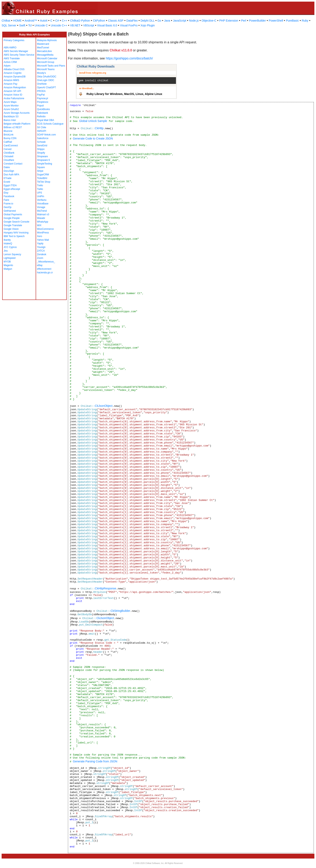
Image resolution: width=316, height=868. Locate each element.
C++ (64, 21)
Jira (6, 251)
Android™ (31, 21)
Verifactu (42, 200)
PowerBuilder (257, 21)
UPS (40, 193)
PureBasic (292, 21)
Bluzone (8, 131)
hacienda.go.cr (45, 273)
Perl (244, 21)
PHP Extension (229, 21)
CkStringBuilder (120, 611)
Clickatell (8, 156)
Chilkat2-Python (80, 21)
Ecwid (7, 182)
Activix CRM (10, 62)
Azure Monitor (11, 106)
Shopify (41, 153)
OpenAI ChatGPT (47, 87)
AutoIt (44, 21)
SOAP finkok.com (47, 135)
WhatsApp (43, 222)
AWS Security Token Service (19, 55)
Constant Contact (13, 164)
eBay (40, 265)
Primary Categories (14, 40)
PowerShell (276, 21)
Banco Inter (10, 120)
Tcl (30, 25)
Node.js (194, 21)
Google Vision (11, 229)
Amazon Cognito (13, 73)
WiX (39, 225)
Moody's (42, 73)
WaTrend (42, 211)
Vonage (41, 207)
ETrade (8, 178)
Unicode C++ (59, 25)
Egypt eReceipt (12, 189)
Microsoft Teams (46, 69)
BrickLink (9, 135)
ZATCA (41, 251)
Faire (6, 200)
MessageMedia (45, 55)
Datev (7, 167)
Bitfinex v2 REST (13, 127)
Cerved (8, 149)
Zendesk (42, 254)
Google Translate (13, 225)
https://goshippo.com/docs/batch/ (129, 58)
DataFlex (132, 21)
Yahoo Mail (43, 240)
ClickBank (9, 153)
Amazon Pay (10, 84)
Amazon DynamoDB (15, 77)
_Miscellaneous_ (46, 262)
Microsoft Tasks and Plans (51, 66)
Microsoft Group (46, 62)
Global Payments (13, 214)
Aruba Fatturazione (14, 98)
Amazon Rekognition (15, 87)
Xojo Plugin (148, 25)
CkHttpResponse (106, 588)
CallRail (8, 142)
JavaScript (180, 21)
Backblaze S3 (11, 117)
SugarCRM (43, 175)
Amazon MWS (11, 80)
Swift (22, 25)
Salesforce (43, 138)
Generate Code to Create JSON (93, 138)
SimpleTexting (45, 164)
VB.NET (75, 25)
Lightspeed (10, 258)
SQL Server (9, 25)
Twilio (40, 189)
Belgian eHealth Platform (17, 124)
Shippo (41, 149)
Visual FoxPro (129, 25)
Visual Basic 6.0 (107, 25)
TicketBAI (42, 178)
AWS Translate (12, 58)
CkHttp (99, 128)
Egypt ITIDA (10, 185)
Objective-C (209, 21)
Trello (40, 185)
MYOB (7, 262)
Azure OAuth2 (11, 109)
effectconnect (44, 269)
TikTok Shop (44, 182)
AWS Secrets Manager (16, 51)
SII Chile (42, 127)
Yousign (41, 247)
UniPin (41, 196)
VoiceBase (43, 204)
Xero (40, 236)
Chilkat (6, 21)
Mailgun (8, 269)
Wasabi (41, 218)
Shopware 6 (44, 160)
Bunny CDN (10, 138)
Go (159, 21)
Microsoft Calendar (47, 58)
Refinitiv (41, 117)
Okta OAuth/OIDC (47, 77)
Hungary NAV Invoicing (16, 233)
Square (41, 167)
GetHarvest (10, 211)
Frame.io (8, 204)
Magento (8, 265)
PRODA (41, 91)
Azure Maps (10, 102)
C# (57, 21)
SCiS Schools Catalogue (50, 124)
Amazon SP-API (12, 91)
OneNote (42, 84)
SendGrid (42, 146)
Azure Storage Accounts (17, 113)
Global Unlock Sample (93, 121)
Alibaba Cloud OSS (14, 69)
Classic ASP (116, 21)
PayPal (41, 95)
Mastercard (43, 44)
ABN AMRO (10, 48)
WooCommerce (45, 229)
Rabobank (43, 113)
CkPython (99, 21)
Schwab (41, 142)
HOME (17, 21)
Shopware (43, 156)
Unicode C (41, 25)
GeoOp (8, 207)
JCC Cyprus (10, 247)
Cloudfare (9, 160)
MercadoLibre (44, 51)
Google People (12, 218)
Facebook (9, 196)
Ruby (305, 21)
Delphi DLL (147, 21)
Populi (40, 106)
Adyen (7, 66)
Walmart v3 (43, 214)
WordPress (43, 233)
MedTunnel (43, 48)
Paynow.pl (43, 98)
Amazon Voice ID (13, 95)
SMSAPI (42, 131)
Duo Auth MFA (11, 175)
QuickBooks (44, 109)
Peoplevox (43, 102)
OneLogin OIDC (46, 80)
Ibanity (7, 240)
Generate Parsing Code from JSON (95, 761)
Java (167, 21)
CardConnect (11, 146)
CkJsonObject (104, 406)
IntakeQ (8, 244)
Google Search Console (16, 222)
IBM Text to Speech (14, 236)
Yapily (40, 244)
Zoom (40, 258)
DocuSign (9, 171)
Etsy (6, 193)
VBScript (89, 25)
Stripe (40, 171)
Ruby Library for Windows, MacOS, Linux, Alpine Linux (124, 94)
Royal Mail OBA (46, 120)
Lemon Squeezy (12, 254)
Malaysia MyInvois (47, 40)
